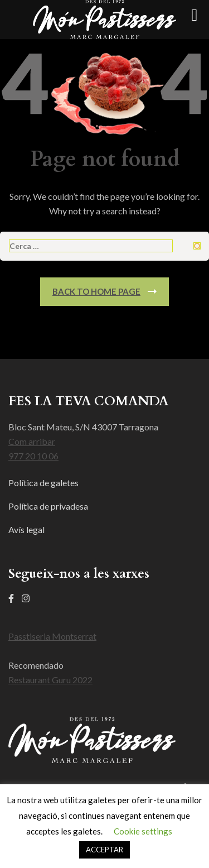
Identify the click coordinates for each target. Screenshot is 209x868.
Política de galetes (43, 483)
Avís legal (26, 529)
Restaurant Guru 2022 (50, 680)
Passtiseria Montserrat (52, 636)
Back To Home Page (96, 291)
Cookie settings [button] (143, 831)
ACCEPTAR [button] (104, 850)
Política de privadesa (48, 506)
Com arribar (32, 441)
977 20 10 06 (33, 456)
